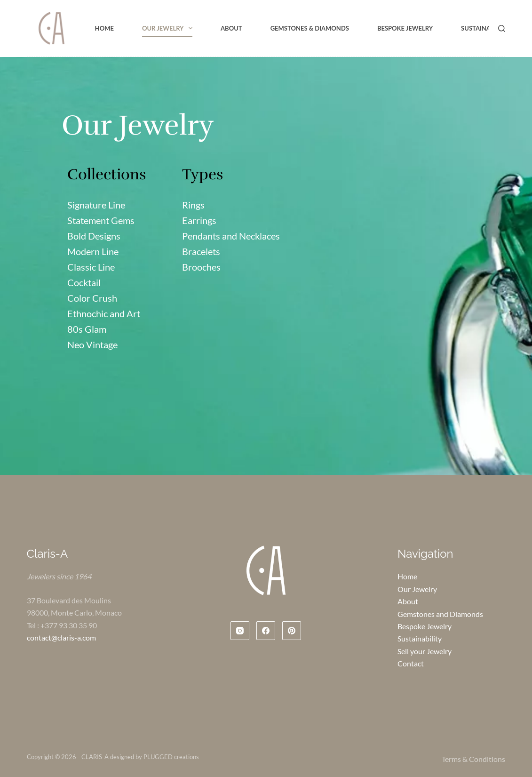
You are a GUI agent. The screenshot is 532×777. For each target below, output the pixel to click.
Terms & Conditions (473, 759)
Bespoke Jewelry (405, 28)
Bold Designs (94, 236)
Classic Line (91, 267)
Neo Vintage (92, 344)
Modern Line (93, 251)
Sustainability (485, 28)
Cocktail (84, 282)
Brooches (201, 267)
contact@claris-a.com (61, 637)
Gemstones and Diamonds (440, 614)
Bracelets (201, 251)
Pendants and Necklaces (231, 236)
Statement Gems (101, 220)
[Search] (502, 28)
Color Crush (92, 298)
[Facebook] (266, 631)
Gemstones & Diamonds (310, 28)
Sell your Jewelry (425, 651)
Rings (193, 205)
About (231, 28)
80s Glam (87, 329)
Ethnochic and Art (104, 313)
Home (104, 28)
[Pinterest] (292, 631)
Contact (411, 663)
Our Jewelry (169, 28)
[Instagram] (240, 631)
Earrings (199, 220)
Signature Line (96, 205)
